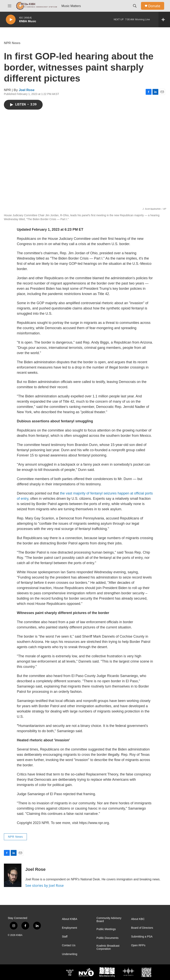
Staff (65, 937)
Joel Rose (27, 90)
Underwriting (70, 954)
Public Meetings (106, 929)
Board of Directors (142, 928)
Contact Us (69, 945)
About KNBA (70, 919)
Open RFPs (138, 945)
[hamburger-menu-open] (10, 6)
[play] (11, 20)
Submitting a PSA (142, 937)
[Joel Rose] (13, 875)
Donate (154, 6)
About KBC (138, 919)
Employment (70, 928)
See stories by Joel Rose (44, 885)
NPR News (12, 43)
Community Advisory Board (109, 920)
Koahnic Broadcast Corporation (108, 947)
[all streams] (164, 19)
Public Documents (108, 938)
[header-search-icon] (135, 6)
